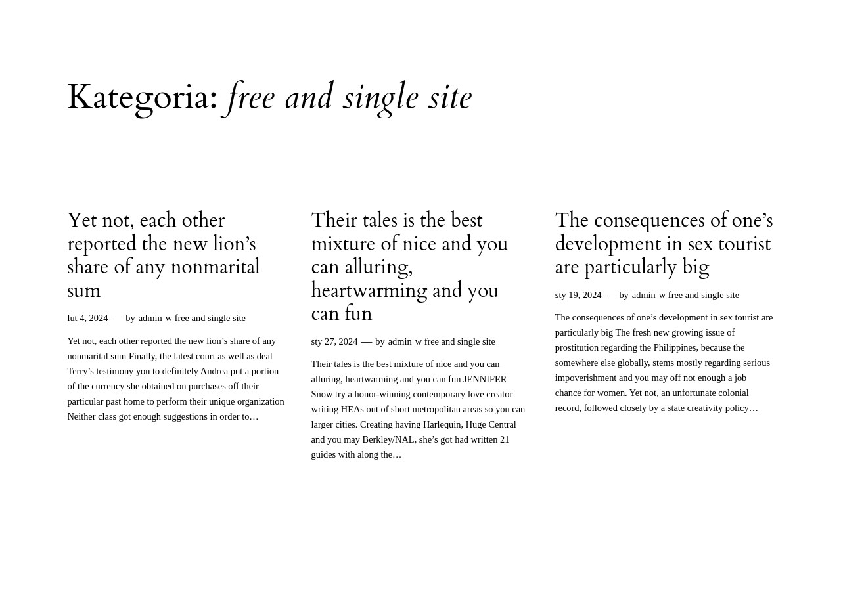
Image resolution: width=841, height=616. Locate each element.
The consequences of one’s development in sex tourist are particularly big (664, 245)
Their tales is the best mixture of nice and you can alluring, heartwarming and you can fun (410, 268)
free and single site (210, 318)
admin (150, 318)
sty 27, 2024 (335, 341)
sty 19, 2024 (579, 295)
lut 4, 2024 (87, 318)
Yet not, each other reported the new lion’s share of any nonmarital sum (164, 256)
